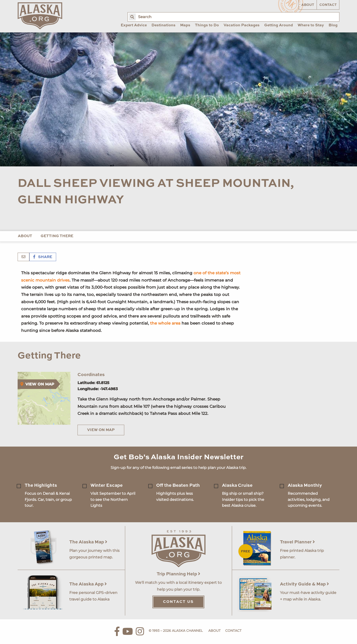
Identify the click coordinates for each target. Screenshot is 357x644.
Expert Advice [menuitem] (134, 25)
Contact (328, 5)
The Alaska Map (88, 542)
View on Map (101, 430)
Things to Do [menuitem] (207, 25)
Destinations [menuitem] (163, 25)
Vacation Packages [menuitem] (242, 25)
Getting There (57, 236)
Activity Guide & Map (305, 584)
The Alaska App (88, 584)
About (308, 5)
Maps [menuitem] (185, 25)
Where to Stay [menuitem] (311, 25)
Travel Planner (297, 542)
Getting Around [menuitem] (279, 25)
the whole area (165, 323)
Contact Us (178, 602)
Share (43, 257)
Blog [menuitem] (333, 25)
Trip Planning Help (178, 574)
